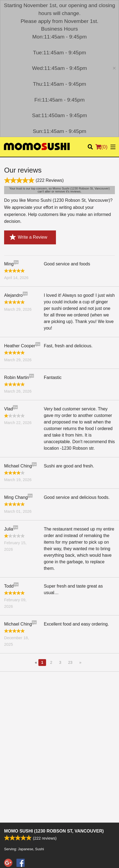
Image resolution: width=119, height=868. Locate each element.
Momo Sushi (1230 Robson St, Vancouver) (54, 831)
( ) (101, 147)
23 (70, 662)
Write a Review (28, 237)
